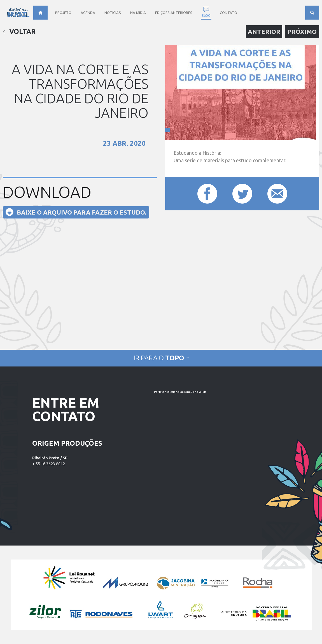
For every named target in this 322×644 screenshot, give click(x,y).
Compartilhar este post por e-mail (277, 194)
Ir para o (161, 358)
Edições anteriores (174, 13)
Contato (228, 13)
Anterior (264, 31)
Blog (206, 15)
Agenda (88, 13)
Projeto (63, 13)
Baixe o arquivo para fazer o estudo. (82, 212)
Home (40, 13)
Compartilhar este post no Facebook (207, 194)
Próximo (302, 31)
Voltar (19, 31)
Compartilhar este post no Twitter (242, 194)
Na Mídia (138, 13)
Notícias (113, 13)
